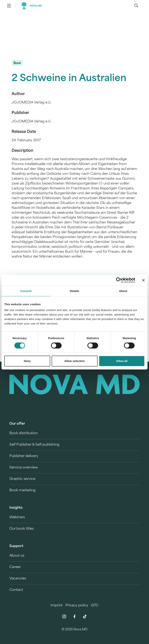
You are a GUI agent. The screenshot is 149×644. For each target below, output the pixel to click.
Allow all (122, 361)
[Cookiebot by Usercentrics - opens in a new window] (119, 280)
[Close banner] (143, 280)
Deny (27, 361)
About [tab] (123, 291)
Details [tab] (74, 291)
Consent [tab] (26, 291)
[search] (136, 6)
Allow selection (74, 361)
